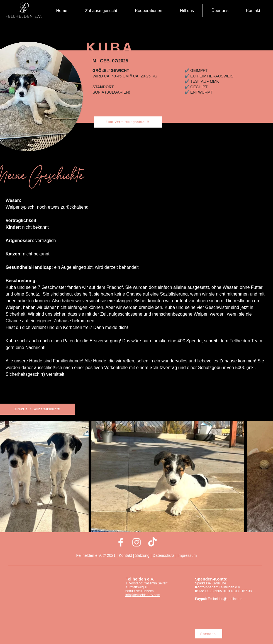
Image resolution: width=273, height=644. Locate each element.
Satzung (142, 555)
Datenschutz (164, 555)
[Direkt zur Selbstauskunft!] (38, 409)
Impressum (187, 555)
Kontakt (126, 555)
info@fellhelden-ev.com (143, 595)
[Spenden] (209, 634)
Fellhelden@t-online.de (225, 599)
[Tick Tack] (152, 542)
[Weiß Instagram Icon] (136, 542)
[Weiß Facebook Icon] (121, 542)
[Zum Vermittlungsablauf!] (128, 122)
